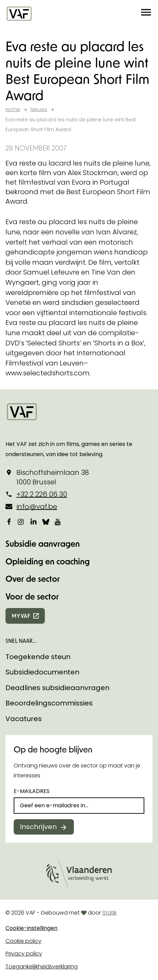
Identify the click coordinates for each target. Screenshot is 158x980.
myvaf (21, 616)
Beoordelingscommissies (49, 703)
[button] (146, 14)
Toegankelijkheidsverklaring (42, 967)
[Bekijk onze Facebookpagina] (9, 522)
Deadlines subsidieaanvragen (57, 688)
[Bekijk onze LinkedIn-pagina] (34, 522)
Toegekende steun (38, 657)
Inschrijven (38, 827)
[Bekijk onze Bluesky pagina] (46, 522)
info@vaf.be (37, 507)
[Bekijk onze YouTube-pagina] (58, 522)
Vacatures (24, 719)
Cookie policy (23, 941)
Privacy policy (24, 954)
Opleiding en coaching (48, 561)
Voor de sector (32, 596)
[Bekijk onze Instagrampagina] (21, 522)
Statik (109, 913)
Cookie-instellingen (31, 928)
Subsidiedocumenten (42, 672)
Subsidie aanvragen (43, 543)
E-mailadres (32, 791)
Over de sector (33, 579)
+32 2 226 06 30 (42, 494)
